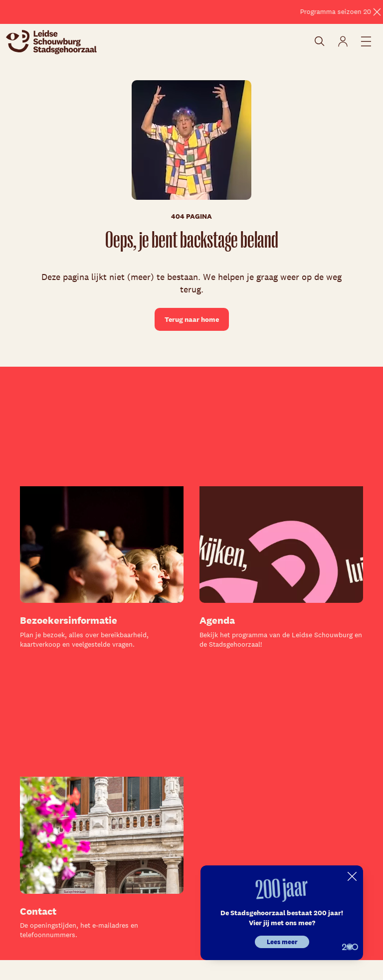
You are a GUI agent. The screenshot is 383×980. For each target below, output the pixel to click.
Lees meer (282, 942)
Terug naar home (192, 319)
